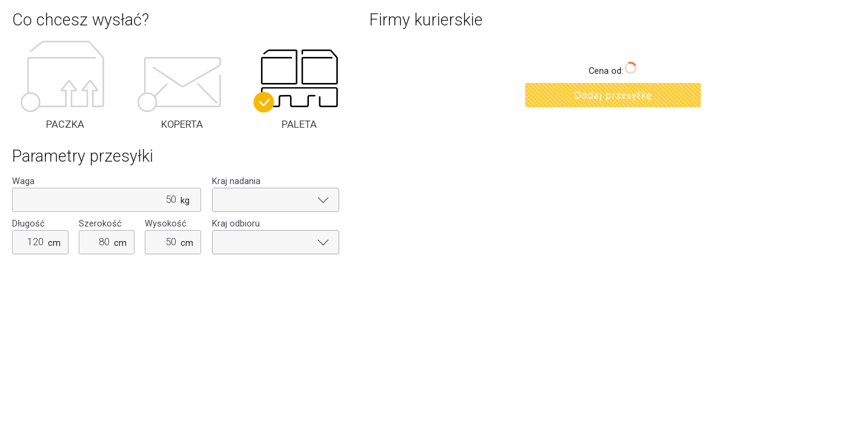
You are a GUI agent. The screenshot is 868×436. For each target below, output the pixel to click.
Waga (23, 181)
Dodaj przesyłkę (613, 95)
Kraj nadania (236, 181)
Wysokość (166, 224)
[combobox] (276, 200)
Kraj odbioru (236, 224)
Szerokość (100, 224)
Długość (28, 224)
